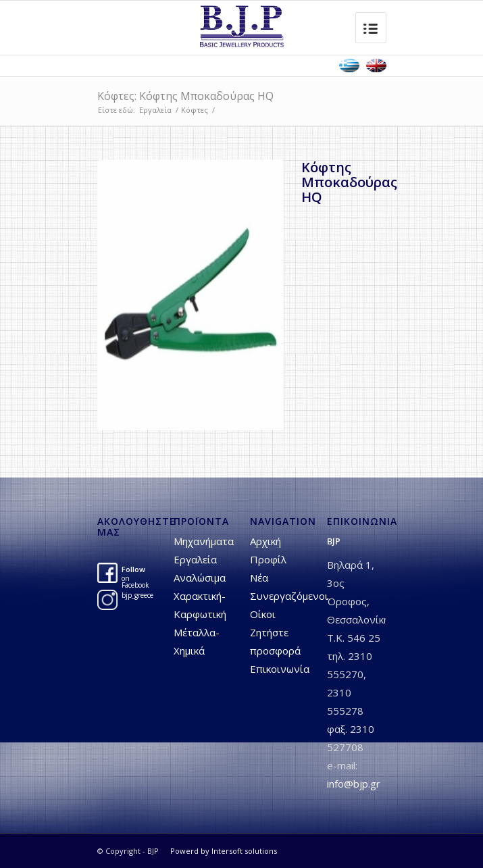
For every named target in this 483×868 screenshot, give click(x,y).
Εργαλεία (155, 110)
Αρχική (265, 541)
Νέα (259, 578)
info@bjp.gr (354, 784)
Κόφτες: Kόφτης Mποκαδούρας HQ (185, 96)
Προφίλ (268, 559)
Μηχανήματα (204, 541)
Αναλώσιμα (200, 578)
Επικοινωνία (280, 669)
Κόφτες (195, 110)
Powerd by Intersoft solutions (224, 851)
